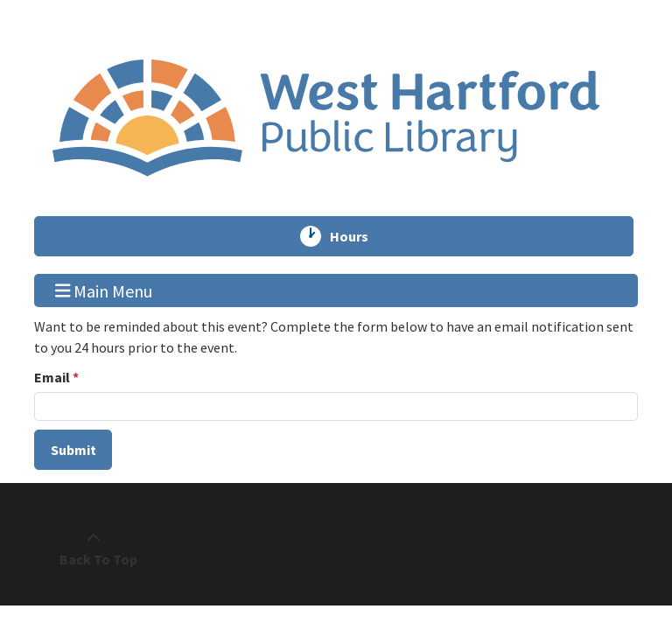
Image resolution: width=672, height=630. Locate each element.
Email (52, 377)
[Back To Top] (94, 549)
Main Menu (104, 290)
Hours (357, 236)
